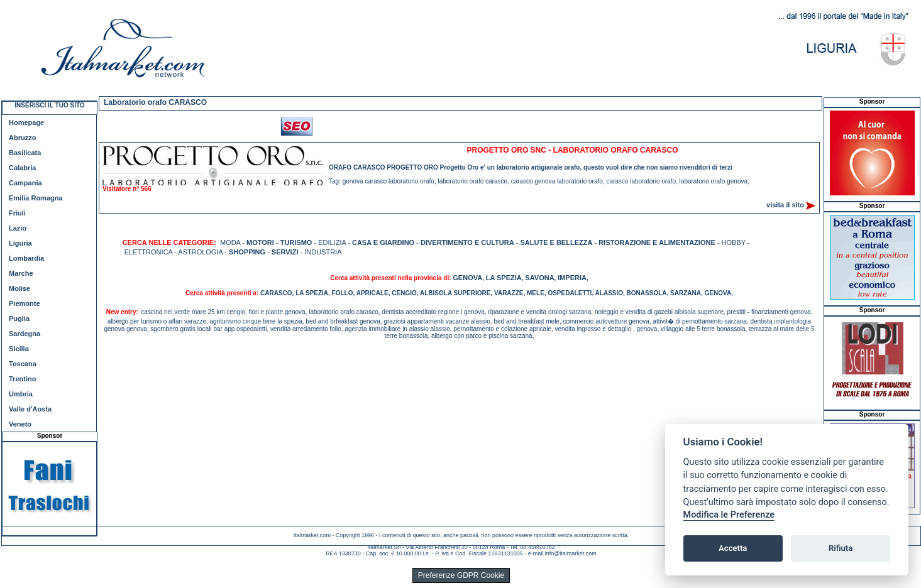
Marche (21, 273)
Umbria (21, 394)
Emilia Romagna (36, 198)
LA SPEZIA (504, 278)
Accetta (733, 548)
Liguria (20, 243)
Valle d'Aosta (30, 409)
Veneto (20, 424)
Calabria (22, 168)
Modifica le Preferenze (729, 515)
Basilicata (25, 153)
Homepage (26, 122)
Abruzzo (22, 138)
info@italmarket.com (571, 553)
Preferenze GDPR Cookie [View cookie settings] (461, 575)
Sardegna (25, 334)
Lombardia (26, 258)
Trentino (22, 379)
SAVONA (539, 278)
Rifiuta (841, 548)
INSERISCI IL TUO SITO (49, 105)
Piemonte (25, 303)
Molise (19, 288)
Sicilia (19, 349)
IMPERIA (572, 278)
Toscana (23, 364)
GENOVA (467, 278)
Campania (25, 183)
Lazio (18, 228)
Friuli (17, 213)
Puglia (19, 318)
